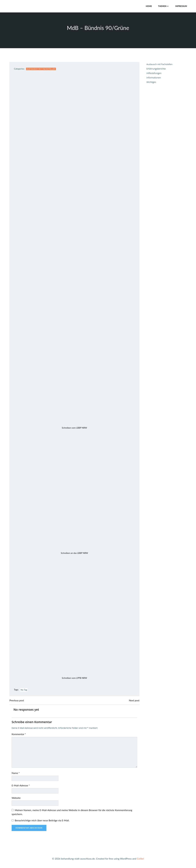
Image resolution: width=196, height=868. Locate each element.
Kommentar (19, 734)
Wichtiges (151, 82)
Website (16, 798)
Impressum (181, 6)
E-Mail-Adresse (21, 786)
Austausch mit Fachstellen (41, 69)
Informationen (154, 78)
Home (149, 6)
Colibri (140, 859)
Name (16, 773)
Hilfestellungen (154, 73)
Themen (164, 6)
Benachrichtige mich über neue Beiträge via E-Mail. (42, 821)
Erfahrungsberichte (156, 69)
